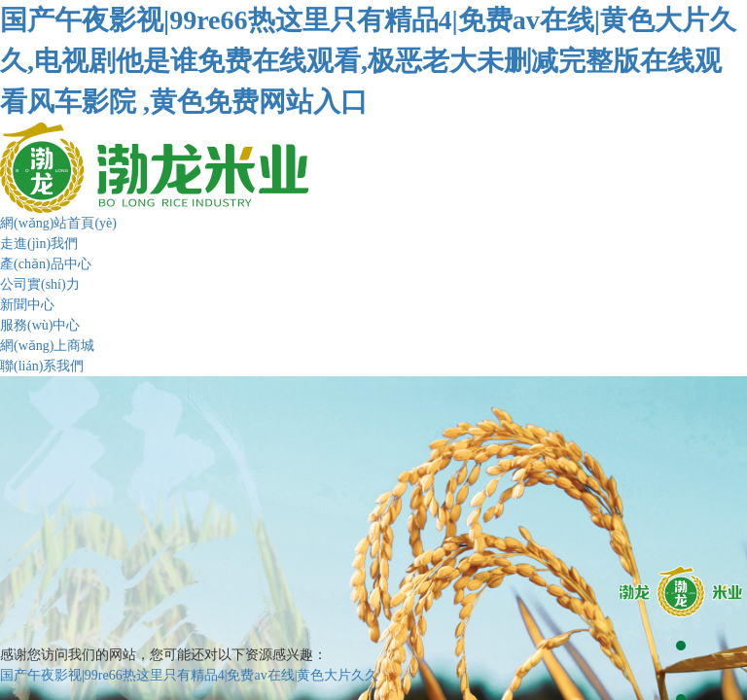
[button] (681, 592)
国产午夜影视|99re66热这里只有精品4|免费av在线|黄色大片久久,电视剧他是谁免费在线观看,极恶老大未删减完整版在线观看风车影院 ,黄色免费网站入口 (368, 61)
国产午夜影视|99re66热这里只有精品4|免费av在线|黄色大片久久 (190, 675)
